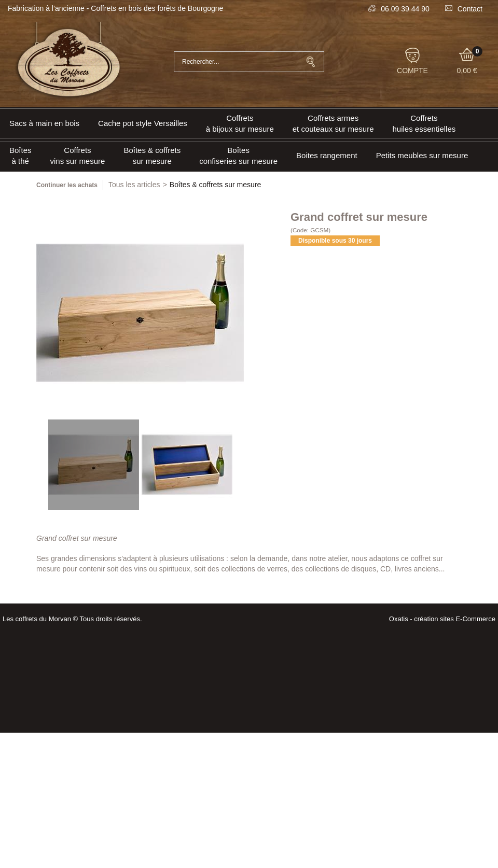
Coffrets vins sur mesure (78, 156)
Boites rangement (327, 155)
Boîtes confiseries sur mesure (238, 156)
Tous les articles (134, 185)
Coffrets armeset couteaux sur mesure (333, 123)
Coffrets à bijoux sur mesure (240, 123)
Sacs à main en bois (44, 123)
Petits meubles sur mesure (422, 155)
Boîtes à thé (20, 156)
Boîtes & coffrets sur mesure (152, 156)
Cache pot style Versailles (143, 123)
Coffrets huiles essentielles (424, 123)
